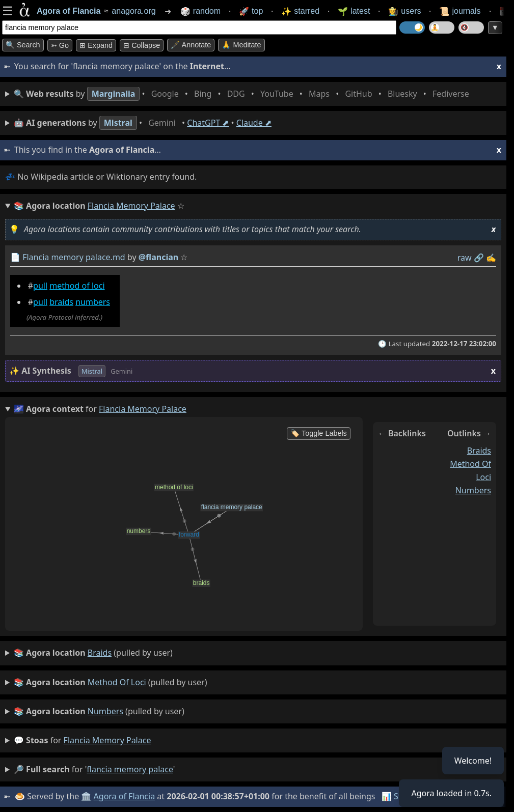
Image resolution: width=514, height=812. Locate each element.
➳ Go (60, 45)
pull (40, 286)
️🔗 (479, 258)
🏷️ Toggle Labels (319, 433)
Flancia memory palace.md (74, 257)
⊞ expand (96, 45)
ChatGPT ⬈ (208, 123)
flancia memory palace (107, 740)
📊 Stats (397, 796)
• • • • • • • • (244, 94)
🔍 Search (23, 45)
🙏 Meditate (241, 45)
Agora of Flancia (125, 796)
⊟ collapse (142, 45)
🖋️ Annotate (191, 45)
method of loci (77, 286)
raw (465, 258)
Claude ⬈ (254, 123)
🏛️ (86, 796)
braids (61, 302)
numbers (93, 302)
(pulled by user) (93, 653)
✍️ (491, 258)
